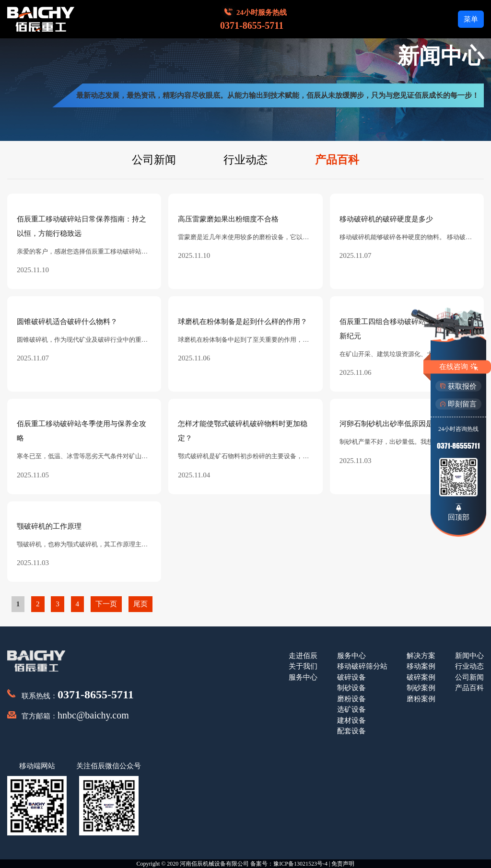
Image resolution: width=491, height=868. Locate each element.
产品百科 (337, 160)
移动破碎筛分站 (362, 666)
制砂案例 (421, 688)
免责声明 (343, 864)
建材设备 (351, 720)
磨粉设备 (351, 699)
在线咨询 (459, 367)
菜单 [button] (471, 19)
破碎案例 (421, 677)
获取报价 (458, 386)
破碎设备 (351, 677)
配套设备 (351, 731)
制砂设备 (351, 688)
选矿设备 (351, 709)
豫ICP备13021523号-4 (300, 864)
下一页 (106, 604)
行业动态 (245, 160)
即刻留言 (458, 404)
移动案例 (421, 666)
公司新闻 (154, 160)
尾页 (140, 604)
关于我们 (303, 666)
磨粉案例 (421, 699)
